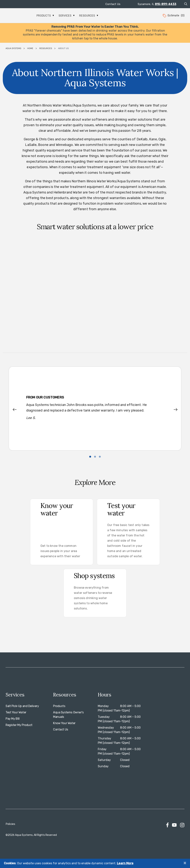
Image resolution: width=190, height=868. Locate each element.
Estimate (173, 15)
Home (30, 48)
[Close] (185, 863)
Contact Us (113, 4)
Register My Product (19, 725)
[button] (17, 410)
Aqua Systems (13, 48)
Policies (10, 824)
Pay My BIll (13, 719)
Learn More (125, 863)
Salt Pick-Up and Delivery (22, 706)
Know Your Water (64, 723)
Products (45, 16)
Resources (89, 16)
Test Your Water (16, 712)
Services (67, 16)
